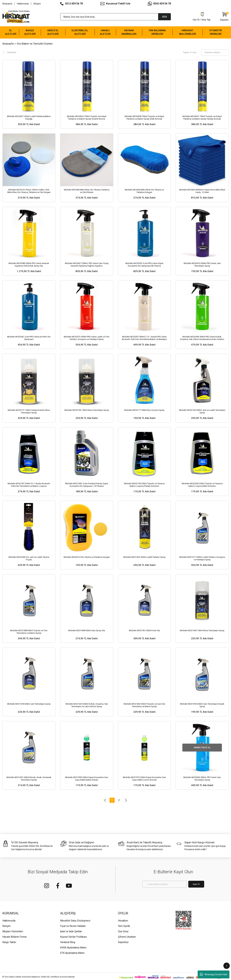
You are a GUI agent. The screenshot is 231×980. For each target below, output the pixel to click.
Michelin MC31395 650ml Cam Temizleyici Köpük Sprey (202, 705)
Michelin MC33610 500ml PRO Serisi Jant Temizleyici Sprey (202, 265)
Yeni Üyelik (124, 926)
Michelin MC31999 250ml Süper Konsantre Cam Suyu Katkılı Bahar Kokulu (87, 779)
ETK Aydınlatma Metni (72, 953)
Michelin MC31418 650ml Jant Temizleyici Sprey (29, 704)
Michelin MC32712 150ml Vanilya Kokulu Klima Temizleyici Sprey (29, 411)
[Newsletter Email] (165, 884)
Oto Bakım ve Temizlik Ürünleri (35, 44)
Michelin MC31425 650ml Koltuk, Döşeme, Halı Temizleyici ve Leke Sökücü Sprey (87, 705)
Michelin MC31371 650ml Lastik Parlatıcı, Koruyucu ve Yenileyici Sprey (202, 558)
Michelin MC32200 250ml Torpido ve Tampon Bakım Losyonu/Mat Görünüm (202, 485)
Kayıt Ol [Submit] (196, 884)
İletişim (37, 4)
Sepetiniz (123, 942)
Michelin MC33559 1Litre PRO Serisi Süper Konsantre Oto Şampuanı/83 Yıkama (144, 265)
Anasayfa (7, 4)
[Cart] (224, 17)
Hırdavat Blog (68, 942)
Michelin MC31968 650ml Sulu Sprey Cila (87, 630)
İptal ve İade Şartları (71, 931)
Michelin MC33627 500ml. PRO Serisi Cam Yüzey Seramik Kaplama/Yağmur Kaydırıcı (87, 265)
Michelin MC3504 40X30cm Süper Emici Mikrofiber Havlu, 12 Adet (202, 191)
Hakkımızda (23, 4)
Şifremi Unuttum (127, 937)
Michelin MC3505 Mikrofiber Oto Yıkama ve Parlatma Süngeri (144, 191)
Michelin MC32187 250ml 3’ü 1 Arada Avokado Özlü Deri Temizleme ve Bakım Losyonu (29, 485)
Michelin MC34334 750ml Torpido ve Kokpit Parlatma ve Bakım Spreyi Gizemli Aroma (87, 118)
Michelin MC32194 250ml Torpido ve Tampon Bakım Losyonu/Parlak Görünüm (144, 485)
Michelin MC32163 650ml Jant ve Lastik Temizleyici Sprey (202, 411)
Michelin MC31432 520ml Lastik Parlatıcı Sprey (144, 557)
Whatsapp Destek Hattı (214, 974)
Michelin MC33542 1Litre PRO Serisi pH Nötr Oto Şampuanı (29, 338)
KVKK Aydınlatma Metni (73, 948)
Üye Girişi (123, 931)
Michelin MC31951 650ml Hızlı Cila (144, 630)
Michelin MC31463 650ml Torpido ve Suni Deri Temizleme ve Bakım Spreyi (144, 705)
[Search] (116, 17)
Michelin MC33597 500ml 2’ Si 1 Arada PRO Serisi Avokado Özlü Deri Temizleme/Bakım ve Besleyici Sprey (144, 338)
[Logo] (16, 17)
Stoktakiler (12, 52)
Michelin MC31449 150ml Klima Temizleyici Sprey (202, 630)
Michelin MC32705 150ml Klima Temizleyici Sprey (87, 410)
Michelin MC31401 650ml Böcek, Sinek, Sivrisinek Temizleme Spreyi (29, 779)
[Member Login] (202, 17)
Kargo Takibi (9, 942)
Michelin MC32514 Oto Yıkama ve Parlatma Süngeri (87, 557)
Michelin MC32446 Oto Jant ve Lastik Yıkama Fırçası (29, 558)
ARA (164, 17)
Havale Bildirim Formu (15, 937)
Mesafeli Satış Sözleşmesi (75, 921)
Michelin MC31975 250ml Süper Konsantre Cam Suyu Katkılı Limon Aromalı (144, 779)
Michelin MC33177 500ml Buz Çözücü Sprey (144, 410)
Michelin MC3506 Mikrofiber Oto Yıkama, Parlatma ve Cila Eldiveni (87, 191)
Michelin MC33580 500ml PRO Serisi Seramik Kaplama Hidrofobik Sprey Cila (29, 265)
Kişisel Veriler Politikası (74, 937)
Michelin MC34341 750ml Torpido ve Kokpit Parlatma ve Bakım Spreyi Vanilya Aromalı (202, 118)
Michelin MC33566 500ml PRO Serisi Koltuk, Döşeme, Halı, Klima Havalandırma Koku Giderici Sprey (202, 338)
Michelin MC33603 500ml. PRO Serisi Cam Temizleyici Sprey (202, 779)
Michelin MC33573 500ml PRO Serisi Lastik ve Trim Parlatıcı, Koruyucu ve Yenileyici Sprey (87, 338)
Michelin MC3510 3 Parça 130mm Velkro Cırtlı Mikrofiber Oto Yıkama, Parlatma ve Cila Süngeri (29, 191)
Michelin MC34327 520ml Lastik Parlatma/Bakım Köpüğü (29, 118)
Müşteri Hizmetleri (13, 931)
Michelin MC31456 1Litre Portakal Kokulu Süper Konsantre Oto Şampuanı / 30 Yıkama (87, 485)
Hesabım (123, 921)
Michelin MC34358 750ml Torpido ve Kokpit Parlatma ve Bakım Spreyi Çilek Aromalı (144, 118)
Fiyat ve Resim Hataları (73, 926)
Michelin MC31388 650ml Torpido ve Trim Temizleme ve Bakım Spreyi (29, 632)
